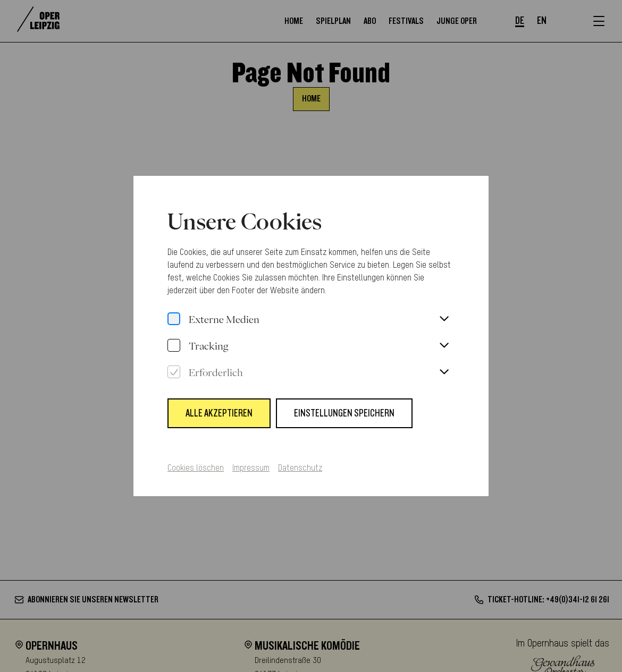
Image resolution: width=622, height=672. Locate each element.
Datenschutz (300, 462)
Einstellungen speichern (344, 407)
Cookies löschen (196, 462)
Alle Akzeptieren (219, 407)
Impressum (251, 462)
